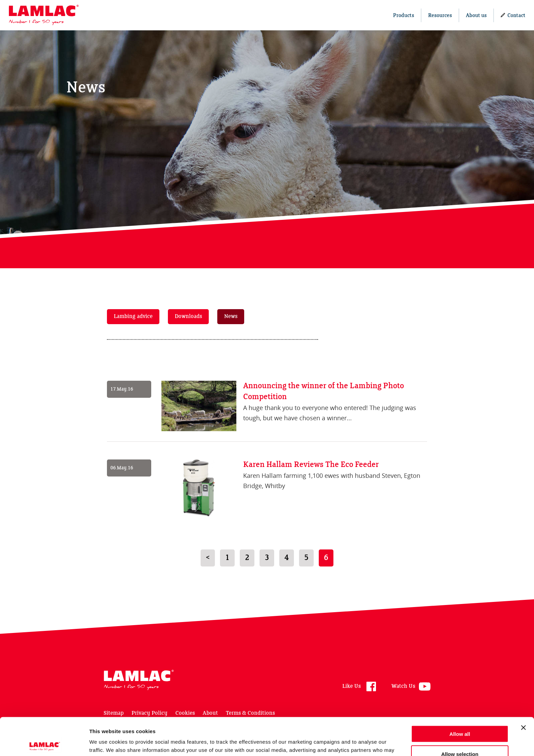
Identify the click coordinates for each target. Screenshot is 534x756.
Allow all (460, 696)
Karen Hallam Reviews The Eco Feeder (311, 465)
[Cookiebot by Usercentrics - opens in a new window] (44, 743)
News (231, 316)
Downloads (188, 316)
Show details (357, 743)
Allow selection (460, 716)
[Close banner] (523, 690)
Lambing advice (133, 316)
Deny (460, 736)
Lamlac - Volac (44, 15)
